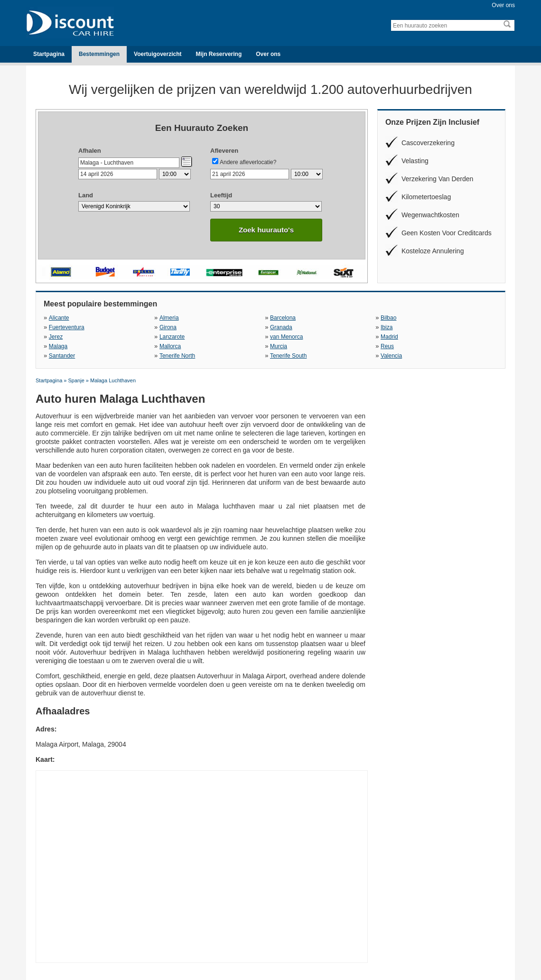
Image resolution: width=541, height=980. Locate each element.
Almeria (169, 318)
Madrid (389, 337)
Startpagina (49, 54)
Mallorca (170, 346)
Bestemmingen (99, 54)
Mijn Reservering (219, 54)
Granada (281, 327)
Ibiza (387, 327)
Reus (387, 346)
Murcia (279, 346)
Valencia (391, 356)
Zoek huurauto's (266, 230)
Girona (168, 327)
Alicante (59, 318)
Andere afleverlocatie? (248, 162)
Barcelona (283, 318)
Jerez (56, 337)
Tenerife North (177, 356)
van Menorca (286, 337)
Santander (62, 356)
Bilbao (388, 318)
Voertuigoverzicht (158, 54)
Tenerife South (288, 356)
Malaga (58, 346)
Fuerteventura (67, 327)
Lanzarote (172, 337)
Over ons (503, 5)
